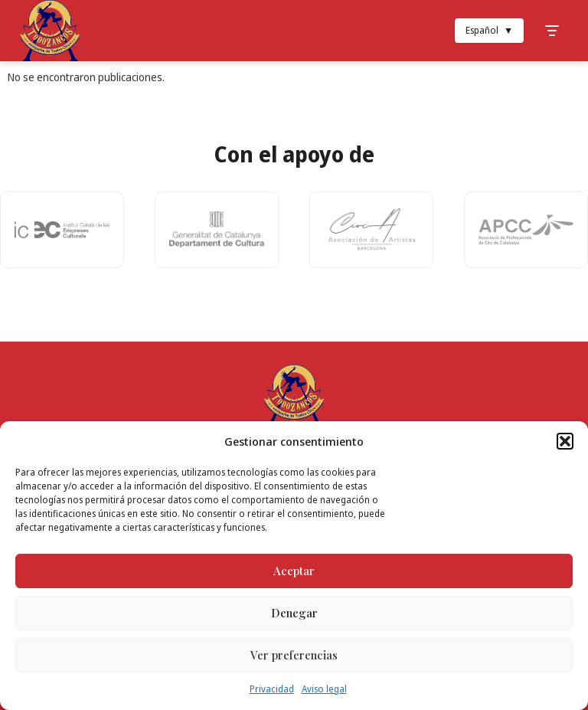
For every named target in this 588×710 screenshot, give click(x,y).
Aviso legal (324, 689)
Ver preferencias (294, 655)
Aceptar (294, 571)
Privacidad (272, 689)
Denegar (294, 613)
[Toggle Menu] (552, 31)
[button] (565, 441)
